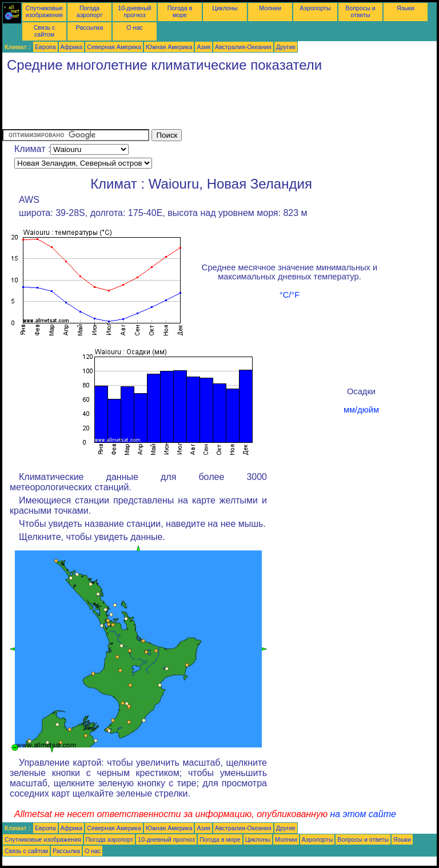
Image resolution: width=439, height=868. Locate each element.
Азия (203, 47)
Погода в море (180, 11)
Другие (286, 47)
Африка (72, 47)
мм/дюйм (361, 410)
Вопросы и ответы (360, 11)
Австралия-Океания (243, 47)
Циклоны (225, 8)
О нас (134, 27)
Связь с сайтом (45, 31)
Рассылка (89, 27)
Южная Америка (169, 47)
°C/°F (290, 295)
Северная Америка (114, 47)
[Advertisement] (210, 103)
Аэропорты (315, 8)
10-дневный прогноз (135, 11)
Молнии (270, 8)
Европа (45, 47)
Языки (406, 8)
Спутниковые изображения (44, 11)
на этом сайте (363, 814)
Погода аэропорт (90, 11)
